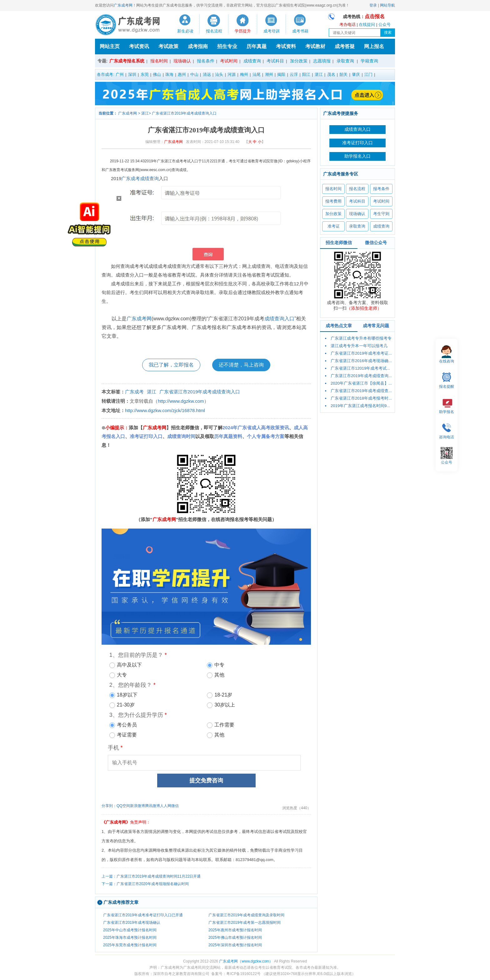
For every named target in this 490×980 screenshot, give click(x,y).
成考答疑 (345, 46)
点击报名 (375, 16)
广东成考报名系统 (127, 61)
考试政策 (168, 46)
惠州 (182, 74)
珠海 (169, 74)
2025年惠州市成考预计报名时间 (235, 930)
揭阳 (281, 74)
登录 (373, 5)
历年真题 (257, 46)
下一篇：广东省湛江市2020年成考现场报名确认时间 (145, 884)
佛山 (157, 74)
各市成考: (106, 74)
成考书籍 (300, 31)
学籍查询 (369, 61)
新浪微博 (137, 806)
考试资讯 (139, 46)
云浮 (294, 74)
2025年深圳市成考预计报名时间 (235, 945)
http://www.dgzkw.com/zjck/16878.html (165, 410)
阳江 (306, 74)
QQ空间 (123, 806)
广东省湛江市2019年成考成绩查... (361, 391)
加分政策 (299, 61)
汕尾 (257, 74)
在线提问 (367, 25)
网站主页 (110, 46)
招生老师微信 (339, 243)
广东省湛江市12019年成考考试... (360, 368)
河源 (232, 74)
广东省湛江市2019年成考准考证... (361, 353)
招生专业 (227, 46)
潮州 (269, 74)
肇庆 (356, 74)
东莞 (145, 74)
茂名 (331, 74)
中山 (194, 74)
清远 (207, 74)
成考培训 (272, 31)
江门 (368, 74)
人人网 (166, 806)
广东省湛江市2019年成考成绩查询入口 (184, 113)
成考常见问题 (376, 326)
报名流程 (214, 31)
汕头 (219, 74)
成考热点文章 (339, 326)
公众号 (385, 25)
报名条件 (206, 61)
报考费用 (333, 201)
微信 (175, 806)
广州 (120, 74)
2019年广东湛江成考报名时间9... (360, 406)
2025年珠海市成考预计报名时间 (130, 938)
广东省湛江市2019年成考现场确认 (132, 923)
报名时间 (159, 61)
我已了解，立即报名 (171, 365)
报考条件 (381, 189)
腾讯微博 (152, 806)
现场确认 (182, 61)
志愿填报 (322, 61)
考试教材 (315, 46)
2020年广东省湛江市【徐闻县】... (361, 383)
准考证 (334, 226)
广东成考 (131, 178)
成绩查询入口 (279, 319)
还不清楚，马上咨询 (241, 365)
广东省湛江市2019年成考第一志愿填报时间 (245, 923)
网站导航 (387, 5)
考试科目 (275, 61)
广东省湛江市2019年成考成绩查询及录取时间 (246, 915)
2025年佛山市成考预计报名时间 (235, 938)
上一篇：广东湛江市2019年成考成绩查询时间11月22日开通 (151, 876)
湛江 (319, 74)
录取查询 (345, 61)
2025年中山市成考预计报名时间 (130, 930)
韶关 (343, 74)
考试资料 (286, 46)
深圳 (132, 74)
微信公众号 (376, 243)
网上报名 (374, 46)
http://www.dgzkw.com (181, 401)
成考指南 (198, 46)
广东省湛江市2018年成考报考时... (361, 398)
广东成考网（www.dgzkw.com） (246, 961)
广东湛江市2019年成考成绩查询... (361, 376)
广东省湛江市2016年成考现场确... (361, 361)
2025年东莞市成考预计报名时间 (130, 945)
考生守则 (381, 214)
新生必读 (185, 31)
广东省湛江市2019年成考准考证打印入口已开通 (143, 915)
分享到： (109, 806)
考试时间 (229, 61)
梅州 (244, 74)
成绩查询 (149, 178)
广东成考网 (123, 5)
